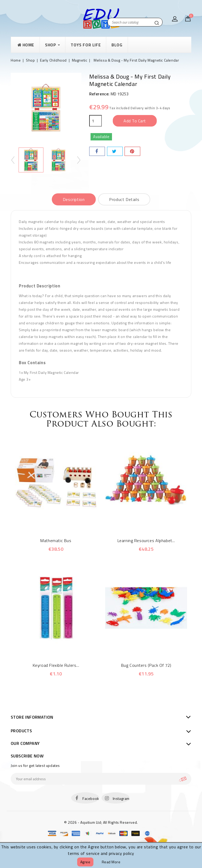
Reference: (99, 94)
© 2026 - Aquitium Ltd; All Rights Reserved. (101, 822)
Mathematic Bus (56, 541)
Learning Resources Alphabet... (146, 541)
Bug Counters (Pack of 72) (146, 665)
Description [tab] (74, 199)
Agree (85, 862)
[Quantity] (96, 121)
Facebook (91, 798)
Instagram (121, 798)
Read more (111, 862)
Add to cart (135, 121)
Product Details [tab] (124, 199)
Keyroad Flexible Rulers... (56, 665)
